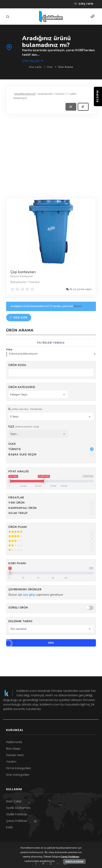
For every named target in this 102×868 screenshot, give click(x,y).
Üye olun (33, 61)
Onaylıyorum (74, 861)
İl (25, 409)
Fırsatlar (16, 498)
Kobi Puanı (17, 563)
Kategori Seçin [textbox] (19, 395)
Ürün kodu (17, 365)
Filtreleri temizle (51, 343)
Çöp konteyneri (23, 272)
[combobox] (38, 394)
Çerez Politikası (17, 821)
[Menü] (93, 17)
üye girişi (29, 595)
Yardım (11, 762)
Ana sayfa (35, 67)
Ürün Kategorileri (18, 775)
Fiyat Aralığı (19, 472)
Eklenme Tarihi (20, 621)
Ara (30, 643)
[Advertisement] (38, 155)
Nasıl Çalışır (14, 801)
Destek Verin (15, 755)
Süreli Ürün (18, 608)
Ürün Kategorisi (22, 387)
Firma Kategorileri (18, 768)
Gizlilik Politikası (17, 814)
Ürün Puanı (18, 527)
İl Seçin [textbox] (14, 417)
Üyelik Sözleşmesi (18, 808)
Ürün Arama (66, 67)
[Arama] (8, 17)
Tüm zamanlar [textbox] (18, 629)
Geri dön (19, 318)
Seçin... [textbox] (14, 434)
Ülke (12, 444)
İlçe (24, 427)
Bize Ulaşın (13, 749)
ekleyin (78, 306)
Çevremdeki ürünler (25, 590)
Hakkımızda (14, 742)
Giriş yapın (84, 4)
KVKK (9, 827)
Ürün (50, 67)
